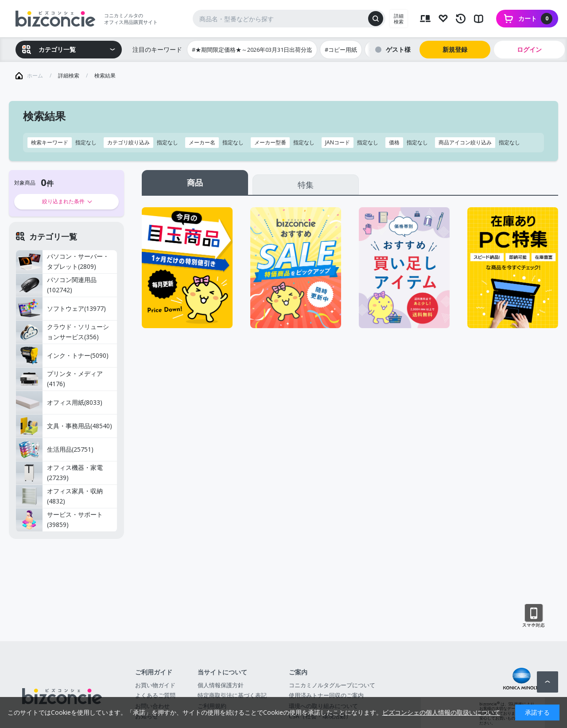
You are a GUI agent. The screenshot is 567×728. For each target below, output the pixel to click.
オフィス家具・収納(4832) (59, 496)
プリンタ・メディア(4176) (59, 379)
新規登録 (455, 49)
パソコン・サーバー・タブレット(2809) (62, 262)
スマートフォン (534, 616)
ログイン (529, 49)
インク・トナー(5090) (62, 356)
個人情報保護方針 (221, 685)
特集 (306, 185)
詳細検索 (399, 19)
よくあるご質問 (155, 695)
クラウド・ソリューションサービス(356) (62, 332)
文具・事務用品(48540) (64, 426)
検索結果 (105, 76)
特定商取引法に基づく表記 (232, 695)
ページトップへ (548, 682)
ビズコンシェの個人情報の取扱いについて (441, 712)
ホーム (35, 76)
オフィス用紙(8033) (59, 403)
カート (535, 19)
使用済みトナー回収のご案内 (326, 695)
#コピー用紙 (341, 50)
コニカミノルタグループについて (332, 685)
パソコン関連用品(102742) (56, 285)
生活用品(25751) (55, 449)
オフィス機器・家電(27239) (59, 473)
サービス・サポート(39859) (59, 520)
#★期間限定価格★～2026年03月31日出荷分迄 (252, 50)
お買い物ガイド (155, 685)
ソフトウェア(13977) (61, 309)
